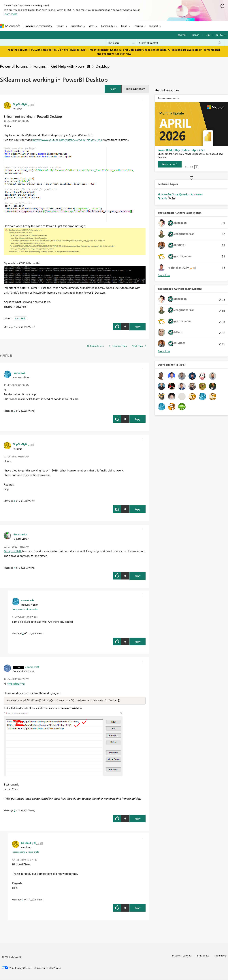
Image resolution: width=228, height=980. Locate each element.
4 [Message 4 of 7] (15, 568)
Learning (138, 26)
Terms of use (202, 956)
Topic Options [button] (134, 89)
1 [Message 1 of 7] (15, 327)
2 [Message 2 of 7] (15, 810)
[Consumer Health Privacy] (48, 968)
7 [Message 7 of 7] (15, 411)
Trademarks (220, 956)
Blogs (124, 26)
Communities (108, 26)
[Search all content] (180, 43)
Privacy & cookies (182, 956)
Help (207, 35)
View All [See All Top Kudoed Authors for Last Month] (164, 351)
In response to (25, 609)
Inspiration (77, 26)
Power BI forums (14, 66)
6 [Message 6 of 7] (15, 501)
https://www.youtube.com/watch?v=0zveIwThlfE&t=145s (67, 140)
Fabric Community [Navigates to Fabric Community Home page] (38, 26)
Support (154, 26)
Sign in (196, 35)
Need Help (20, 318)
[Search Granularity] (121, 43)
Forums (60, 26)
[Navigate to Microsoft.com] (10, 26)
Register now (123, 54)
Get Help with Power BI (71, 66)
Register (182, 35)
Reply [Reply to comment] (138, 419)
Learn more (11, 14)
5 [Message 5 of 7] (23, 633)
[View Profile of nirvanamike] (20, 534)
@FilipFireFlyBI (13, 551)
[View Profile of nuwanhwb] (19, 373)
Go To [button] (219, 35)
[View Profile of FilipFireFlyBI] (20, 104)
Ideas (92, 26)
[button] (113, 89)
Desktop (103, 66)
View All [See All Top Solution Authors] (164, 275)
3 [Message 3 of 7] (23, 900)
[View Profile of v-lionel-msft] (32, 667)
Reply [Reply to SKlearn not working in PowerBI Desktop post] (138, 327)
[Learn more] (170, 164)
